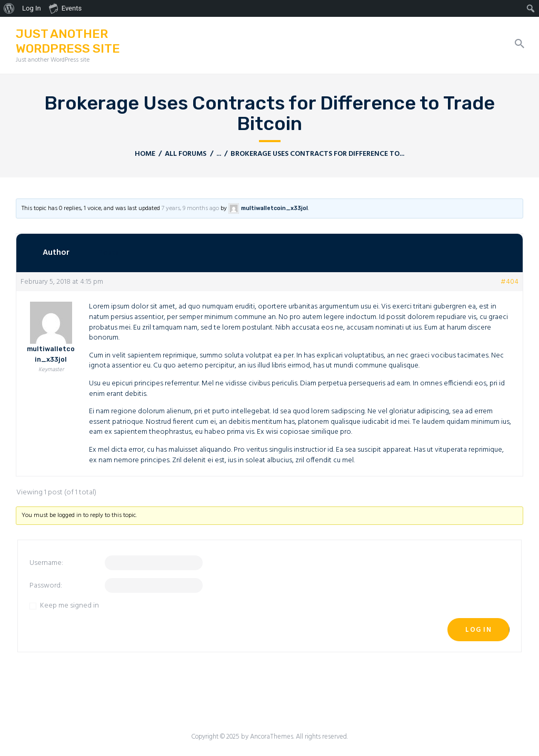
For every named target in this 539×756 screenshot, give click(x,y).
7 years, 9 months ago (190, 208)
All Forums (186, 154)
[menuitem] (9, 8)
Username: (46, 563)
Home (145, 154)
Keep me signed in (69, 606)
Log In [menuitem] (32, 8)
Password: (46, 586)
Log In (478, 630)
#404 (510, 282)
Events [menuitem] (65, 8)
